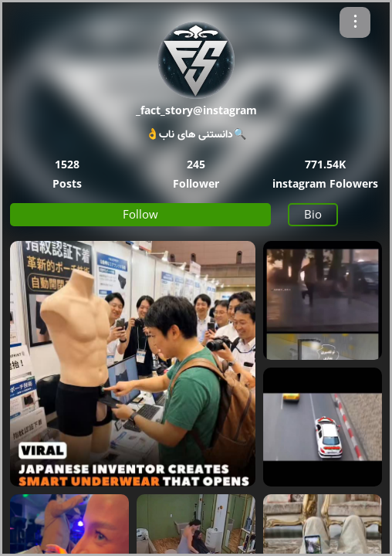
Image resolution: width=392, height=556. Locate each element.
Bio (313, 214)
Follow (140, 214)
